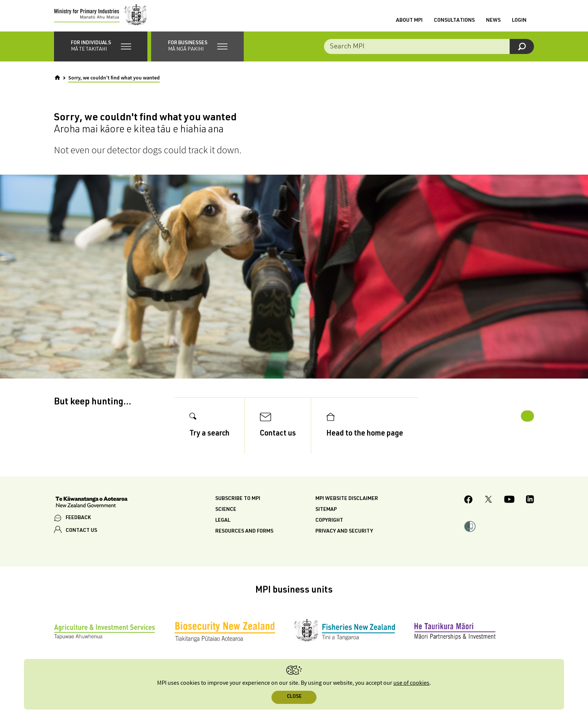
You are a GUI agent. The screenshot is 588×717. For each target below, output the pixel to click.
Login (519, 24)
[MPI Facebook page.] (469, 507)
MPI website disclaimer (347, 505)
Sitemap (326, 516)
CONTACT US (81, 537)
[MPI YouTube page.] (509, 507)
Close (294, 697)
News (493, 24)
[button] (101, 52)
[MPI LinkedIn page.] (530, 507)
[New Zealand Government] (91, 509)
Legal (223, 527)
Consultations (454, 24)
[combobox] (429, 52)
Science (226, 516)
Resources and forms (244, 537)
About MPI (409, 24)
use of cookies (411, 683)
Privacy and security (344, 537)
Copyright (329, 527)
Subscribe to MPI (238, 505)
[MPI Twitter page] (488, 507)
